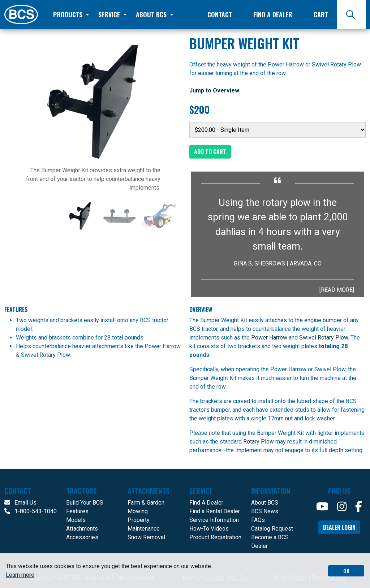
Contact (220, 14)
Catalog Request (272, 529)
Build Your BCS (85, 503)
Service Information (214, 520)
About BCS (265, 503)
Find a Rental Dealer (215, 511)
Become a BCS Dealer (270, 542)
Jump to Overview (214, 90)
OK (346, 571)
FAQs (258, 520)
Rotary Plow (259, 442)
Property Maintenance (144, 524)
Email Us (20, 503)
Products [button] (69, 14)
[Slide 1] (80, 216)
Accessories (82, 537)
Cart (321, 14)
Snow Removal (146, 537)
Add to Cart (210, 152)
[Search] (351, 14)
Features (77, 511)
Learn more (20, 575)
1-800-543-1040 (31, 511)
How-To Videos (209, 529)
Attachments (82, 529)
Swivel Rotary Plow (324, 338)
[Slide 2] (120, 216)
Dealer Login (339, 527)
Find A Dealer (206, 503)
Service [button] (110, 14)
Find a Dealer (273, 14)
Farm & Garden (146, 503)
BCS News (265, 511)
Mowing (138, 511)
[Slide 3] (159, 216)
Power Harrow (269, 338)
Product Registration (215, 537)
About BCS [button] (152, 14)
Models (76, 520)
